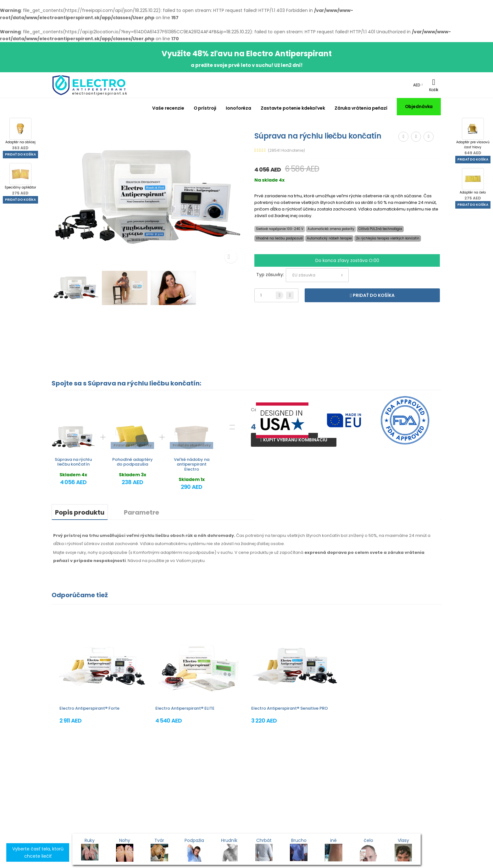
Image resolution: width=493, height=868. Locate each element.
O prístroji (205, 108)
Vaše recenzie (168, 108)
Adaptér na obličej (20, 134)
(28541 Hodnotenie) (286, 150)
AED (417, 85)
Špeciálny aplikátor (20, 179)
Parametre (141, 512)
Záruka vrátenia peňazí (361, 108)
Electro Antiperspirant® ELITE (185, 708)
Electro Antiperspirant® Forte (89, 708)
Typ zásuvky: (270, 275)
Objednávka (419, 106)
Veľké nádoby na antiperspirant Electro (192, 464)
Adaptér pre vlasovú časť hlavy (473, 137)
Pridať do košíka (20, 154)
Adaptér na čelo (473, 184)
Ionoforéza (238, 108)
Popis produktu (80, 512)
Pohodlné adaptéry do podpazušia (133, 462)
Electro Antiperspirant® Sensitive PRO (290, 708)
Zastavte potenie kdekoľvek (293, 108)
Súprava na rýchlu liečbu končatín (73, 462)
